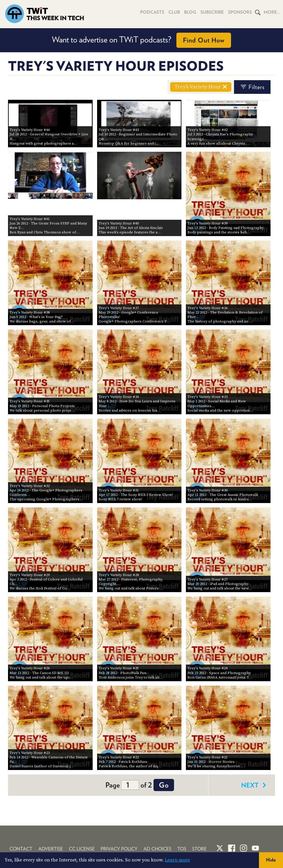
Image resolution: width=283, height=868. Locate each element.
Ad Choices (157, 849)
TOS (182, 849)
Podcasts (152, 12)
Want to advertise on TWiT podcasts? (141, 40)
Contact (21, 849)
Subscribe (212, 12)
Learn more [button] (177, 860)
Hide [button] (271, 860)
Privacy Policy (119, 849)
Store (199, 849)
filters (252, 87)
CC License (82, 849)
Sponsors (240, 12)
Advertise (51, 849)
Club (174, 12)
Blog (190, 12)
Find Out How (204, 40)
